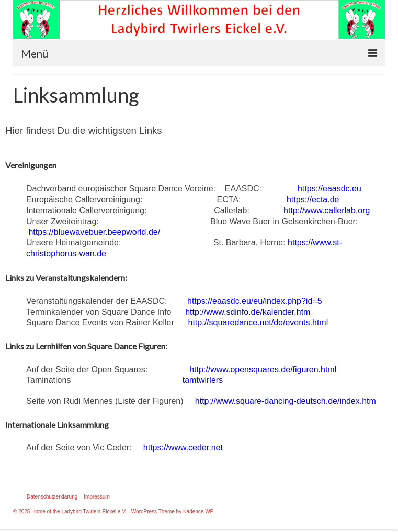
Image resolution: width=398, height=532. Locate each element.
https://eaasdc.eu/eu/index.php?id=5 (255, 301)
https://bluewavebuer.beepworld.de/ (94, 232)
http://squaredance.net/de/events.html (258, 322)
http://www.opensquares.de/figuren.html (263, 370)
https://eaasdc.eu (329, 189)
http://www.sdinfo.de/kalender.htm (248, 312)
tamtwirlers (203, 380)
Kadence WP (198, 511)
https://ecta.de (313, 200)
